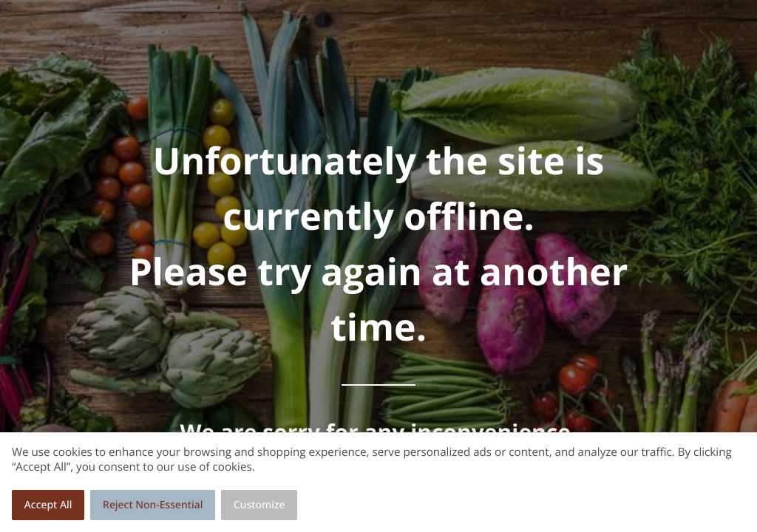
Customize (259, 505)
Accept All (48, 505)
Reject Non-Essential (153, 505)
